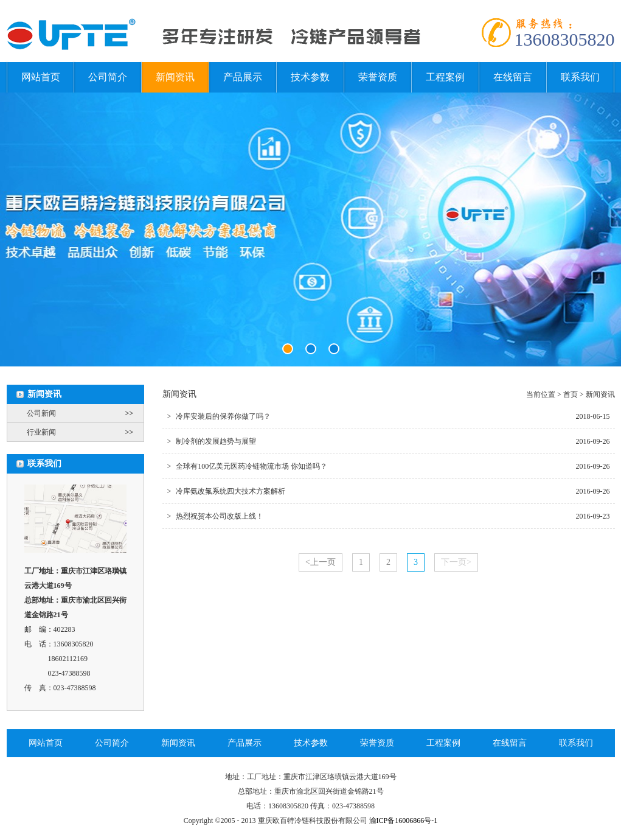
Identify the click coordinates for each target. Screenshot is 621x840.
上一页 (321, 562)
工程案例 (445, 77)
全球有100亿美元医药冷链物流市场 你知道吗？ (248, 466)
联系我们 (580, 77)
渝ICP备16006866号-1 (404, 821)
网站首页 (41, 77)
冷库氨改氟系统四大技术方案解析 (227, 491)
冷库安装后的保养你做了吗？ (219, 416)
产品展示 (243, 77)
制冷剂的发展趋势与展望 (212, 441)
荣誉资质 (378, 77)
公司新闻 (85, 413)
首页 (571, 394)
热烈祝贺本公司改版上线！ (216, 516)
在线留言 (513, 77)
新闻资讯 (175, 77)
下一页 (456, 562)
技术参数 (310, 77)
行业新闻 (85, 432)
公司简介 (108, 77)
